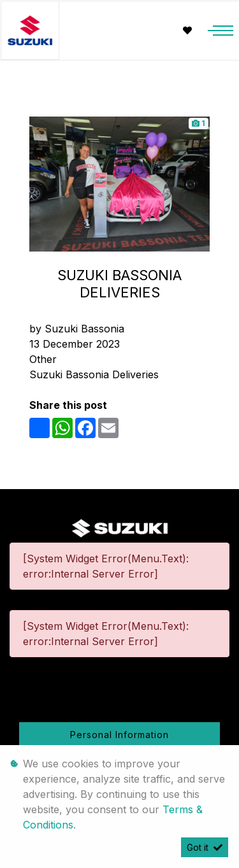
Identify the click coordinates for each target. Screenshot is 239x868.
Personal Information (119, 735)
